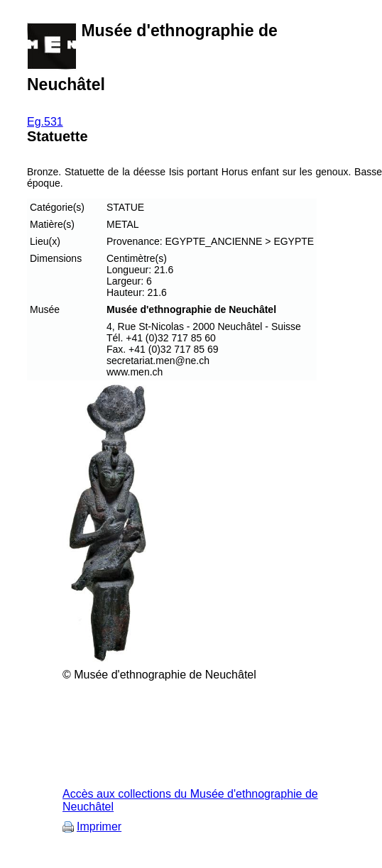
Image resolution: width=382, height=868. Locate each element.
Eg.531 (45, 122)
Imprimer (99, 826)
